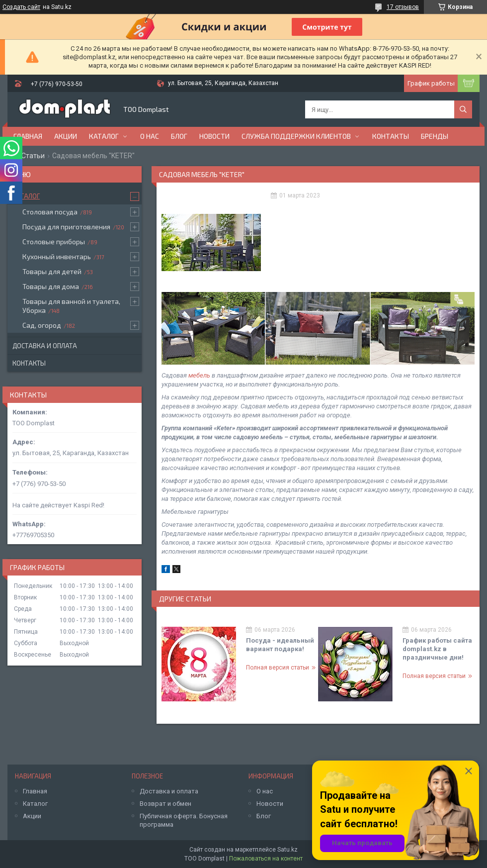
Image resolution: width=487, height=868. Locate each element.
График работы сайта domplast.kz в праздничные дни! (437, 649)
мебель (199, 375)
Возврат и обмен (165, 804)
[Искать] (463, 109)
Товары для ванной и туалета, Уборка (71, 306)
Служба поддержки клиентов (296, 136)
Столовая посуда (50, 212)
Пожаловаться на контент (266, 859)
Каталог (104, 136)
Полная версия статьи (278, 668)
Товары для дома (51, 286)
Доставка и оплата (45, 346)
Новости (214, 136)
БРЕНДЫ (435, 136)
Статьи (33, 156)
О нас (150, 136)
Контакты (391, 136)
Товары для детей (52, 271)
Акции (66, 136)
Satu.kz (287, 850)
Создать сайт (21, 7)
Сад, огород (42, 325)
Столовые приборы (54, 241)
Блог (179, 136)
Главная (28, 136)
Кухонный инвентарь (57, 256)
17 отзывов (403, 7)
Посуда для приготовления (66, 227)
